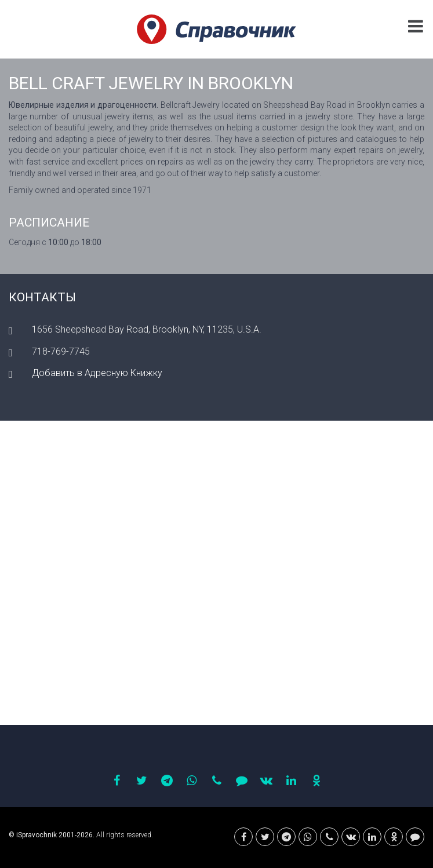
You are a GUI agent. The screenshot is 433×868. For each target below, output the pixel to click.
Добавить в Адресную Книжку (97, 373)
